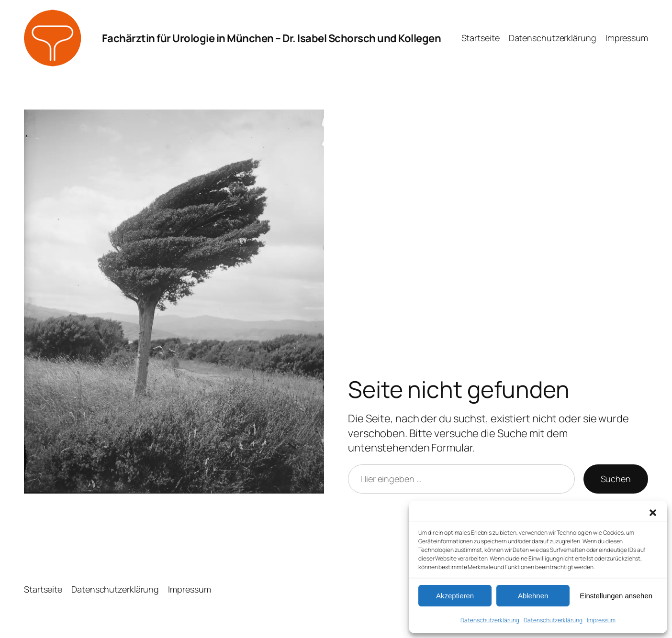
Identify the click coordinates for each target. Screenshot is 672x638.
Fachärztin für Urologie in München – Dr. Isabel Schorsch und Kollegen (272, 38)
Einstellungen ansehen (616, 596)
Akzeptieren (455, 596)
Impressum (601, 620)
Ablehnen (533, 596)
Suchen (616, 479)
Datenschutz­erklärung (490, 620)
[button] (653, 513)
